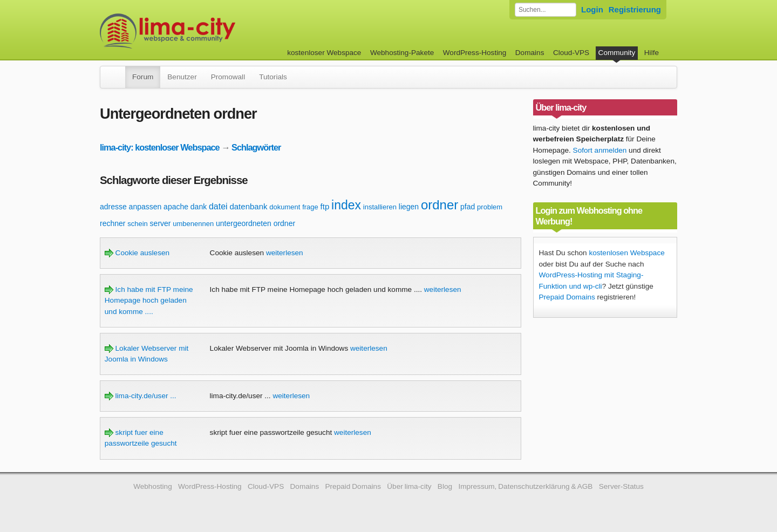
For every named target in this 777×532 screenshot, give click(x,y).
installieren (380, 207)
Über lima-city (409, 486)
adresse (113, 207)
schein (138, 224)
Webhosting (153, 486)
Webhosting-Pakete (402, 53)
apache (176, 207)
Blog (445, 486)
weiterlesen (285, 253)
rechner (113, 223)
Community (617, 53)
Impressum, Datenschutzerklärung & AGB (525, 486)
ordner (439, 205)
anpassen (145, 207)
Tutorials (273, 77)
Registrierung (635, 9)
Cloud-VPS (571, 53)
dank (199, 207)
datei (218, 206)
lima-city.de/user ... (141, 396)
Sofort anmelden (600, 150)
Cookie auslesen (137, 253)
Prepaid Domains (567, 297)
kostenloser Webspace (324, 53)
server (161, 223)
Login (592, 9)
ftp (325, 206)
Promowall (228, 77)
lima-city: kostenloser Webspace (160, 147)
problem (490, 207)
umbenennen (193, 224)
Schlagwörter (256, 147)
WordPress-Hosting (475, 53)
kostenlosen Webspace (626, 253)
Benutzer (182, 77)
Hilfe (652, 53)
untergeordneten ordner (255, 223)
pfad (468, 207)
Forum (143, 77)
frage (310, 207)
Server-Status (621, 486)
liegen (409, 207)
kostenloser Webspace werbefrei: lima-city (208, 31)
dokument (285, 207)
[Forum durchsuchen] (546, 10)
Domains (530, 53)
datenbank (248, 206)
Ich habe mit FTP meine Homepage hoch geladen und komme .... (149, 301)
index (346, 205)
